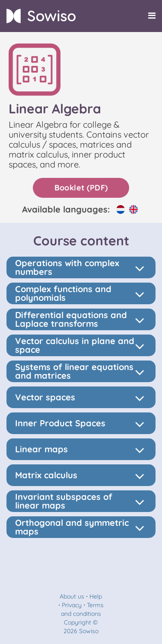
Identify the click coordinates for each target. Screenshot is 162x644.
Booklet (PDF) (81, 188)
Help (96, 596)
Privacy (72, 605)
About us (72, 596)
